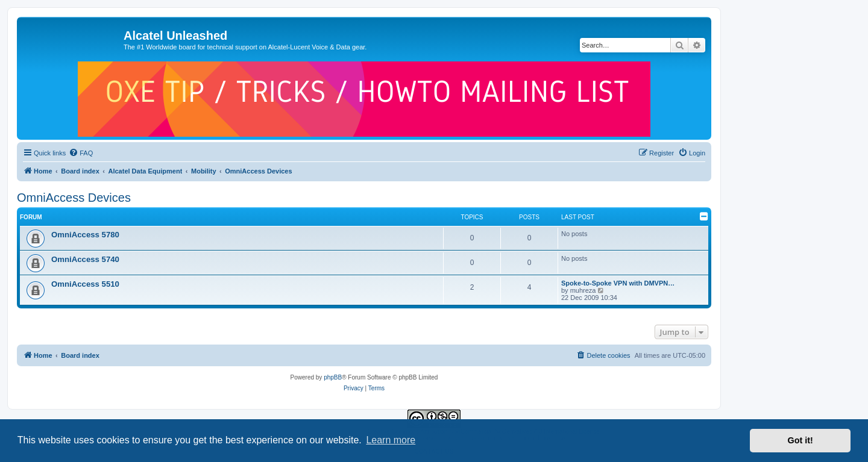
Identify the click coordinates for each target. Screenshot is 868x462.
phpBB (333, 377)
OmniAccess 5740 (85, 259)
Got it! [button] (800, 440)
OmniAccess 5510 (85, 284)
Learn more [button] (391, 440)
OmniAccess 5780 (85, 235)
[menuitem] (81, 153)
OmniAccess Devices (74, 198)
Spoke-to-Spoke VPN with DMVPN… (618, 283)
